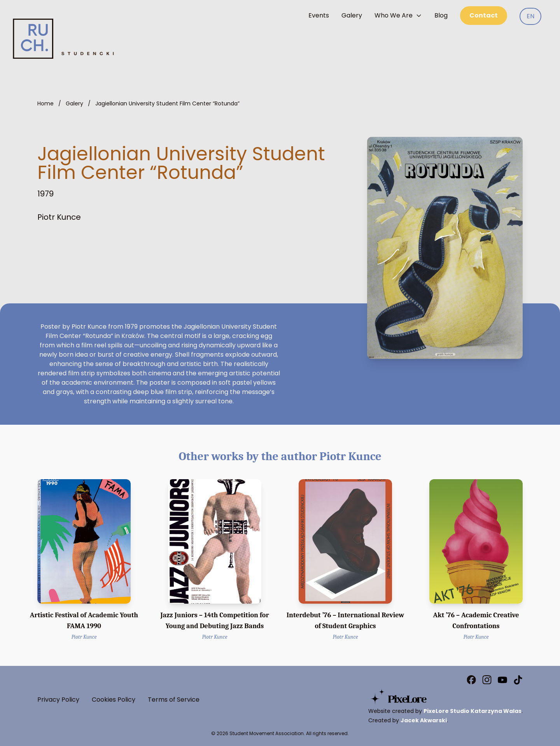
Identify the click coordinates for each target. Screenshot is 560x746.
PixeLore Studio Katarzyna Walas (472, 711)
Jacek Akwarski (424, 720)
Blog (441, 15)
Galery (352, 15)
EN (530, 16)
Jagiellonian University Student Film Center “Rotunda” (167, 103)
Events (319, 15)
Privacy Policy (58, 700)
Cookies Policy (114, 700)
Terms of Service (174, 700)
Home (45, 103)
